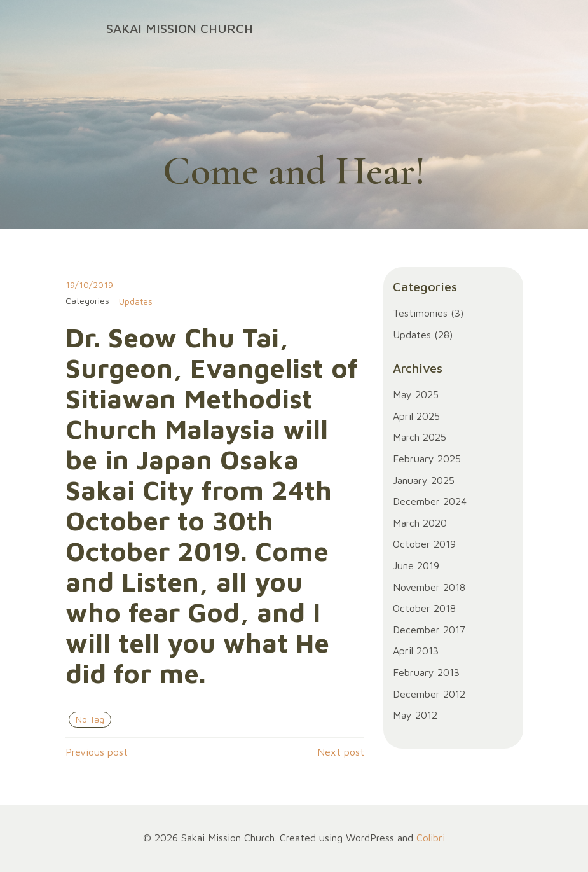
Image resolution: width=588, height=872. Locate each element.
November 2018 (429, 587)
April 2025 (416, 416)
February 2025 (427, 459)
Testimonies (420, 313)
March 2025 (420, 437)
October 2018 (424, 608)
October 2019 (424, 544)
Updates (136, 301)
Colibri (431, 838)
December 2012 (429, 694)
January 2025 (424, 480)
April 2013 (416, 651)
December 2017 (429, 630)
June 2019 (416, 565)
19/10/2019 (89, 285)
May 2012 (415, 715)
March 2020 (420, 523)
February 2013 (426, 672)
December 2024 (430, 501)
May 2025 (416, 394)
